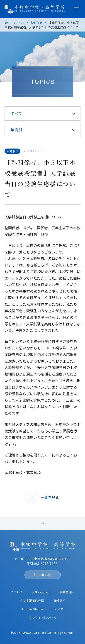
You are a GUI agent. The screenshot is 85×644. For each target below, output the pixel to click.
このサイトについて (43, 617)
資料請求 (59, 601)
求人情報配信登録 (32, 601)
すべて (16, 113)
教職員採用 (67, 592)
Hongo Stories (33, 609)
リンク (58, 609)
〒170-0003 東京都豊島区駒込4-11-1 (43, 559)
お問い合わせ (41, 592)
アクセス (16, 592)
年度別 (16, 130)
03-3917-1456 (46, 563)
